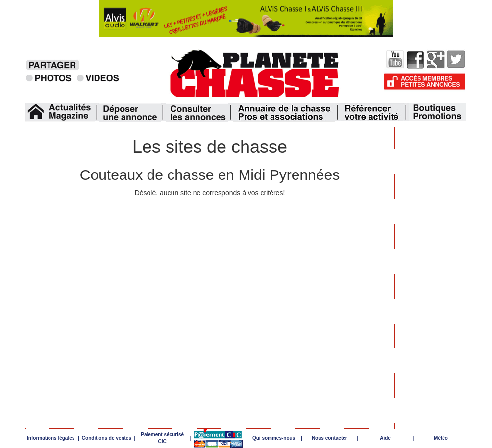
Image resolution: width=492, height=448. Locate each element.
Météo (441, 438)
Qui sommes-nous (274, 438)
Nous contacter (330, 438)
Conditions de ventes (107, 438)
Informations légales (51, 438)
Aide (385, 438)
